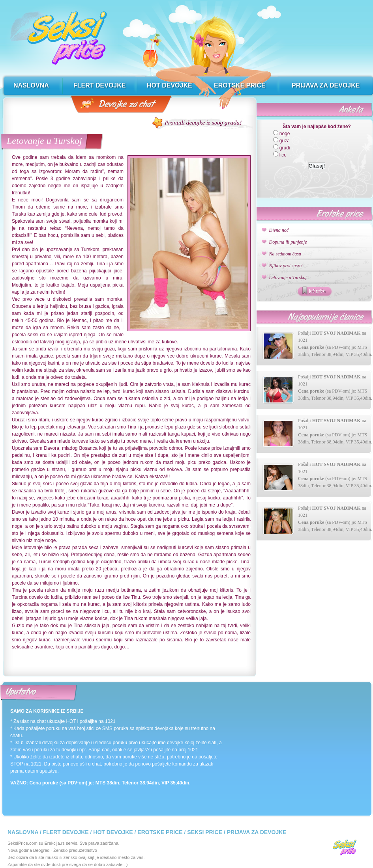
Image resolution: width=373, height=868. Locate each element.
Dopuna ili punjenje (288, 242)
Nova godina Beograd (28, 850)
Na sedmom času (285, 254)
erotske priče (240, 85)
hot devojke (170, 85)
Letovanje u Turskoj (44, 141)
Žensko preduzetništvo (75, 850)
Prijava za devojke (257, 832)
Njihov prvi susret (286, 266)
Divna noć (279, 230)
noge (285, 134)
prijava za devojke (326, 85)
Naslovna (23, 832)
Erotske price (160, 832)
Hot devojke (113, 832)
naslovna (31, 85)
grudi (285, 148)
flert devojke (99, 85)
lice (283, 155)
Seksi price (205, 832)
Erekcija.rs (55, 843)
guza (285, 141)
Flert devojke (66, 832)
